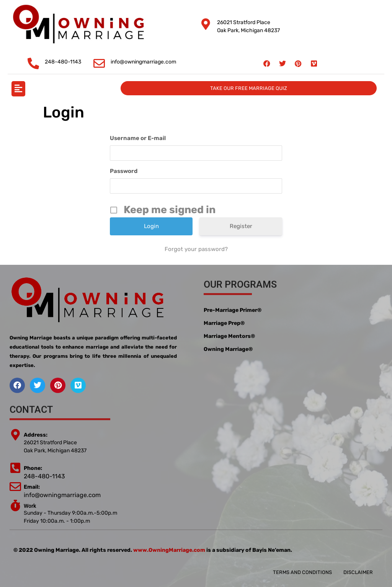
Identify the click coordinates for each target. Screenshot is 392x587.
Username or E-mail (138, 138)
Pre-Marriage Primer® (233, 310)
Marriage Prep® (224, 323)
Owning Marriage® (228, 349)
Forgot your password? (196, 249)
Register (241, 226)
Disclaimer (358, 572)
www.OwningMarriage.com (169, 550)
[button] (18, 89)
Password (124, 171)
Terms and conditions (302, 572)
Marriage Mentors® (229, 336)
